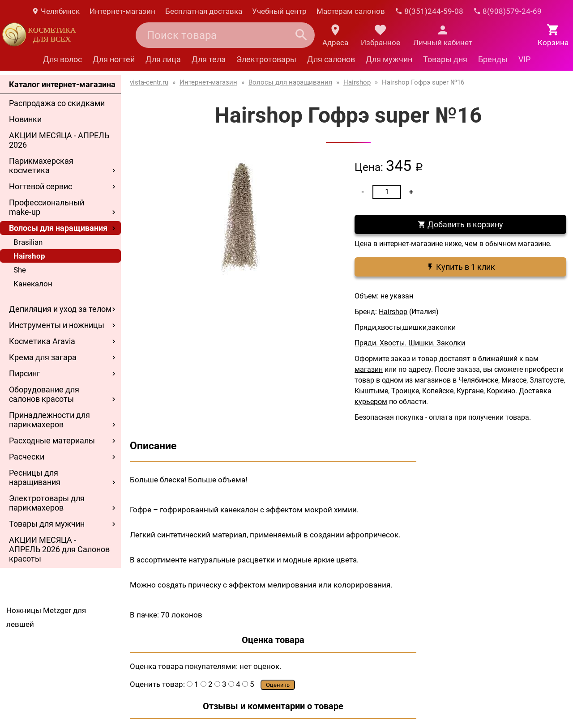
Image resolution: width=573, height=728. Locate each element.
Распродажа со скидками (57, 103)
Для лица (163, 59)
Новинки (25, 119)
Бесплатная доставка (204, 11)
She (20, 270)
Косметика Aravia (42, 341)
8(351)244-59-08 (429, 11)
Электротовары (266, 59)
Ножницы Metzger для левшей (46, 617)
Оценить (278, 685)
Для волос (62, 59)
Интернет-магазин (122, 11)
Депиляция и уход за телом (60, 309)
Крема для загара (43, 357)
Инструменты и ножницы (57, 325)
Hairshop (29, 256)
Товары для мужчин (47, 524)
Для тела (209, 59)
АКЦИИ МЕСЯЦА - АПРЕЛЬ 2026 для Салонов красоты (59, 549)
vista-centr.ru (149, 82)
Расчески (27, 457)
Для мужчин (389, 59)
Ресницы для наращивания (35, 477)
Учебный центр (279, 11)
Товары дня (445, 59)
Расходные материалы (52, 441)
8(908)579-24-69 (507, 11)
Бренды (493, 59)
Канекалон (33, 284)
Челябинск (56, 11)
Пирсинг (25, 373)
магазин (369, 369)
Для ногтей (114, 59)
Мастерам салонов (351, 11)
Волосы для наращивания (58, 228)
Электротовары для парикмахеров (47, 503)
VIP (524, 59)
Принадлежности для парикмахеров (49, 420)
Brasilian (28, 242)
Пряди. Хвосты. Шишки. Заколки (410, 343)
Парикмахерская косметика (41, 166)
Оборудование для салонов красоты (44, 394)
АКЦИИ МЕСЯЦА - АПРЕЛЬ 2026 (59, 140)
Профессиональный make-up (47, 207)
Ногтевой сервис (41, 186)
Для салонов (331, 59)
